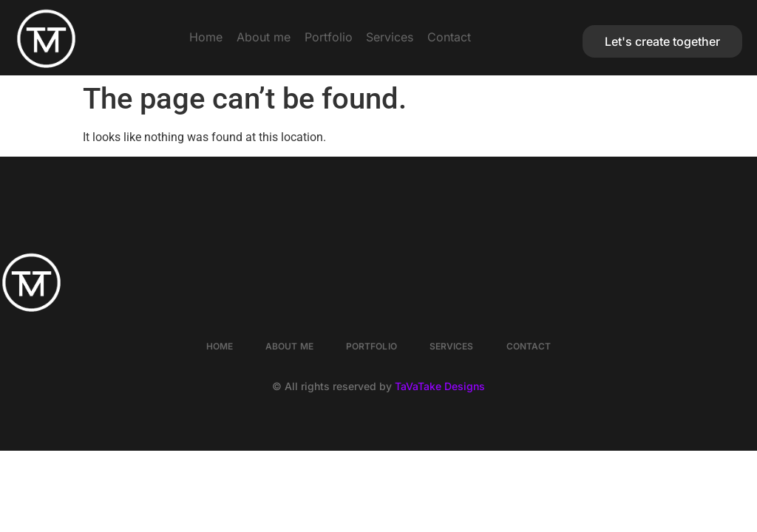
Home (162, 37)
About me (241, 37)
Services (413, 37)
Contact (494, 37)
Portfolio (329, 37)
